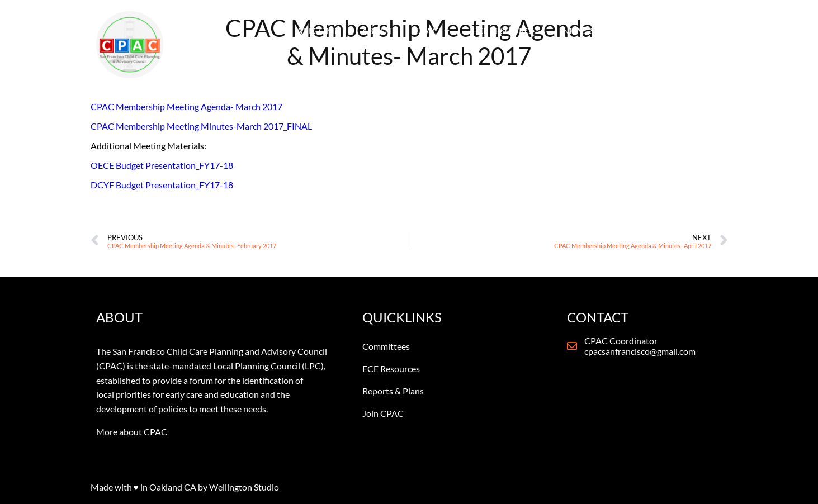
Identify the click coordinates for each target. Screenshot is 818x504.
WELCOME (317, 30)
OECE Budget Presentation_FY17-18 (162, 165)
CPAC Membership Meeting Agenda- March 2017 (186, 106)
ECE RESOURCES (506, 30)
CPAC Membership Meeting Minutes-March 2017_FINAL (201, 126)
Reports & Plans (393, 391)
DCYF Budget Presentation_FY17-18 (162, 185)
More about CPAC (132, 432)
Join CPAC (383, 413)
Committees (386, 346)
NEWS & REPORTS (605, 31)
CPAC (432, 31)
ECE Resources (391, 369)
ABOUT (377, 30)
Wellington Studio (244, 487)
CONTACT (690, 30)
